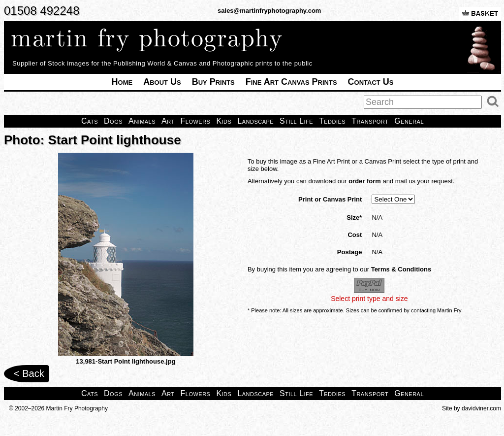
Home (122, 82)
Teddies (332, 121)
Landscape (255, 121)
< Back (29, 373)
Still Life (296, 121)
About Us (162, 82)
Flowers (196, 121)
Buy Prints (213, 82)
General (409, 121)
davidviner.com (481, 408)
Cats (90, 121)
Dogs (113, 121)
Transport (370, 121)
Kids (224, 121)
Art (168, 121)
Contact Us (371, 82)
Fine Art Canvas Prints (291, 82)
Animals (142, 121)
